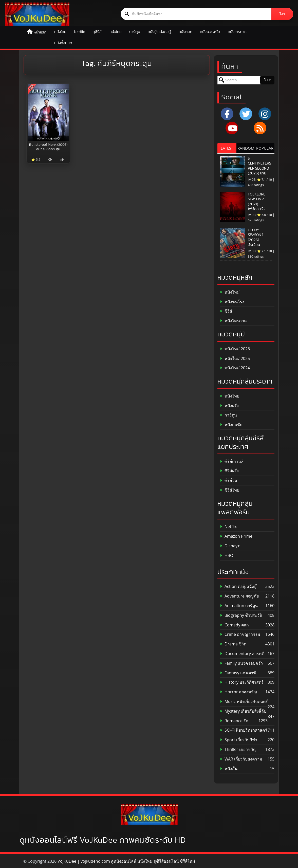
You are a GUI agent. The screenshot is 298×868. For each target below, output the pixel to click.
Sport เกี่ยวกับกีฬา (239, 740)
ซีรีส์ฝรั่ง (229, 471)
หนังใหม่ (60, 32)
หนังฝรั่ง (229, 406)
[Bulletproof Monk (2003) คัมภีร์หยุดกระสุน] (48, 113)
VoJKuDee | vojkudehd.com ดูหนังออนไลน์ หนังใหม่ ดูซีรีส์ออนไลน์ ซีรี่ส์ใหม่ (126, 861)
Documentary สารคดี (242, 654)
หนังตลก (185, 32)
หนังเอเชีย (231, 425)
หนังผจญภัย (210, 32)
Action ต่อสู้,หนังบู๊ (238, 586)
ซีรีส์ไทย (230, 490)
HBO (227, 556)
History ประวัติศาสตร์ (242, 682)
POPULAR (265, 148)
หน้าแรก (40, 32)
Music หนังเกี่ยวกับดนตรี (244, 702)
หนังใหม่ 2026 (235, 349)
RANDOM (246, 148)
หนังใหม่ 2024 (235, 368)
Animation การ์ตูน (239, 606)
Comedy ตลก (234, 625)
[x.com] (246, 114)
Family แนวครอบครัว (241, 663)
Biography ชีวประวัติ (241, 615)
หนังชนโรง (232, 302)
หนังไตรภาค (237, 32)
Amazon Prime (236, 536)
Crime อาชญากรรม (240, 634)
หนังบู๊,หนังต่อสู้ (159, 32)
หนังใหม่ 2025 (235, 359)
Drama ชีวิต (233, 644)
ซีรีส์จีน (229, 481)
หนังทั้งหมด (63, 43)
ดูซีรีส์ (97, 32)
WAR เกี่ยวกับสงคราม (241, 759)
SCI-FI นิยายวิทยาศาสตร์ (244, 730)
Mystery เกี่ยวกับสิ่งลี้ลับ (243, 711)
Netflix (79, 32)
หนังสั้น (229, 769)
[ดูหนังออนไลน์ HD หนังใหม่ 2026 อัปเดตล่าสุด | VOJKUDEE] (37, 14)
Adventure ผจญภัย (239, 596)
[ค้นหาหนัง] (196, 14)
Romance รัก (234, 721)
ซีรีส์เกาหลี (232, 462)
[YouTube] (232, 128)
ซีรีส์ (226, 311)
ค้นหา (282, 14)
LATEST (227, 148)
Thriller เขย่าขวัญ (238, 749)
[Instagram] (265, 114)
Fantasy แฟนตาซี (238, 673)
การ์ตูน (135, 32)
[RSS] (260, 128)
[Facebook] (227, 114)
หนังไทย (116, 32)
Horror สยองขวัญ (238, 692)
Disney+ (230, 546)
